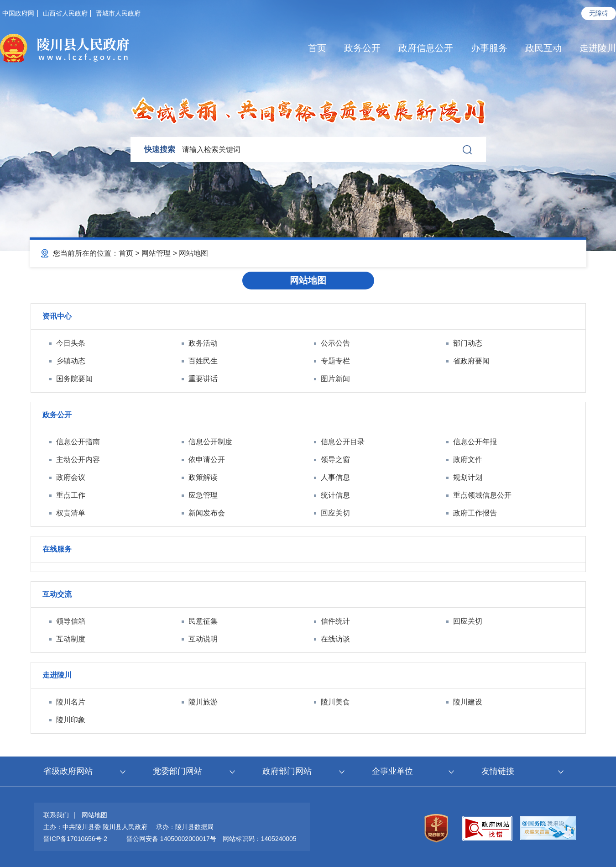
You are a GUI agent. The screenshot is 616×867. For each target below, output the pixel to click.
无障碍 (599, 13)
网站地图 (193, 253)
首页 (317, 48)
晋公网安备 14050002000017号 (171, 839)
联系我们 (56, 815)
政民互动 (543, 48)
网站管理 (156, 253)
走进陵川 (598, 48)
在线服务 (57, 549)
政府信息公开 (426, 48)
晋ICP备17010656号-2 (75, 839)
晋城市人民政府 (118, 13)
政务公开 (362, 48)
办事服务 (489, 48)
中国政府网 (18, 13)
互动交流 (57, 594)
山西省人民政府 (65, 13)
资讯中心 (57, 316)
